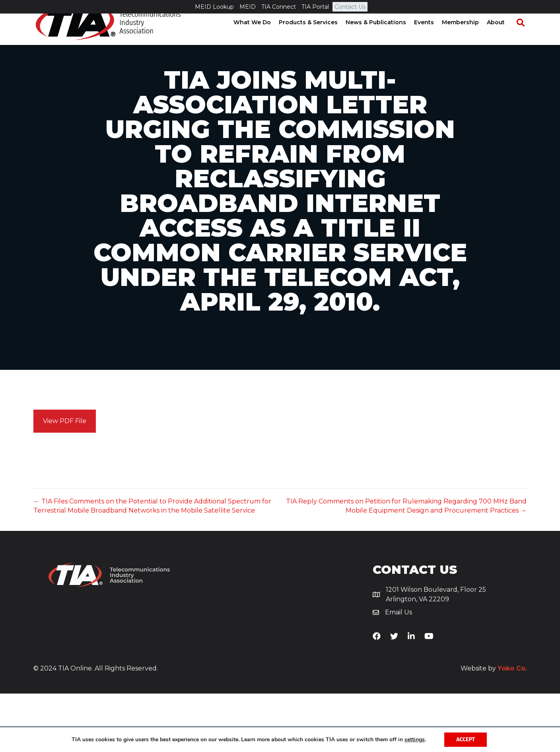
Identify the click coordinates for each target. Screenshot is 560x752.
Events (432, 36)
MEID (248, 7)
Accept (466, 739)
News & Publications (383, 36)
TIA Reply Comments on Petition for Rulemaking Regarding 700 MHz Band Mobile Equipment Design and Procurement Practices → (406, 564)
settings (415, 740)
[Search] (524, 36)
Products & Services (316, 36)
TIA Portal (315, 7)
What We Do (260, 36)
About (503, 36)
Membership (468, 36)
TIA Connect (279, 7)
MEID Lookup (214, 7)
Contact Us (350, 7)
